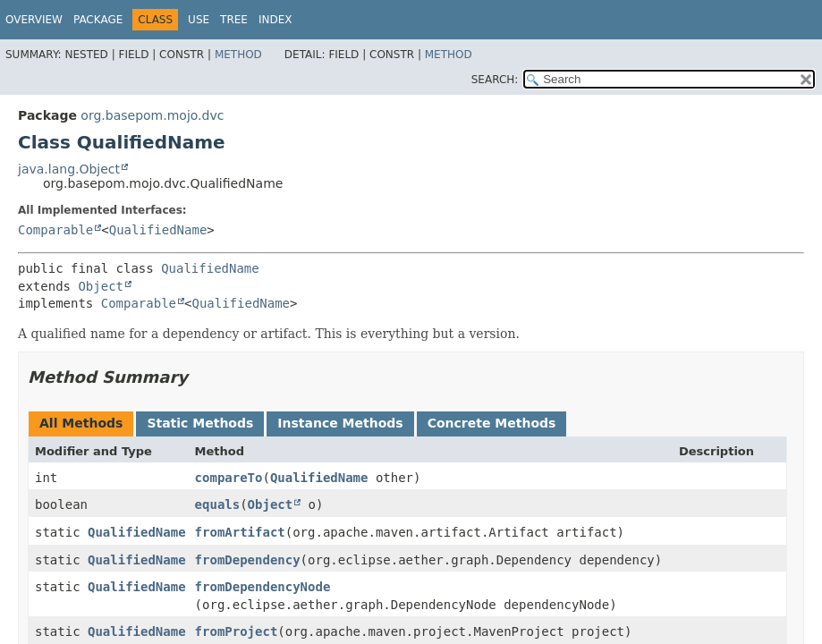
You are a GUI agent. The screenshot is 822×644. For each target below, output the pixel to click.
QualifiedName (158, 230)
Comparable (55, 230)
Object (101, 286)
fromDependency (248, 560)
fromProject (237, 631)
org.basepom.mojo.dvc (152, 115)
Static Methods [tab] (200, 423)
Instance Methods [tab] (340, 423)
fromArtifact (240, 532)
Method (238, 55)
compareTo (229, 478)
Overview (34, 20)
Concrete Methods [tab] (492, 423)
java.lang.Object (69, 169)
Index (275, 20)
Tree (234, 20)
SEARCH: (495, 80)
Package (98, 20)
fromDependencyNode (263, 587)
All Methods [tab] (81, 423)
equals (218, 504)
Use (199, 20)
